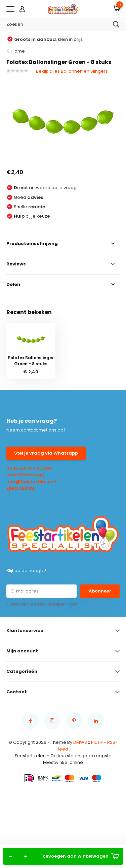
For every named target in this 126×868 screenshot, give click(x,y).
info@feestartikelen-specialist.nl (31, 485)
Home (18, 51)
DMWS (80, 742)
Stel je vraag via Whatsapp (46, 453)
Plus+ (97, 742)
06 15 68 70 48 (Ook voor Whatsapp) (29, 471)
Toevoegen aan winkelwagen (79, 856)
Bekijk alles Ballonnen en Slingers (72, 71)
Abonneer (100, 591)
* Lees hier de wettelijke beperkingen (42, 604)
